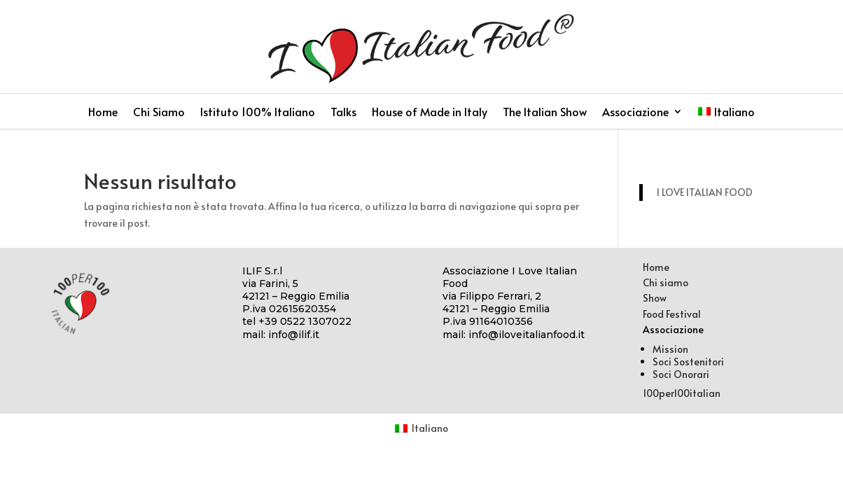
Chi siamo (666, 282)
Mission (670, 349)
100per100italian (682, 393)
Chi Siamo (159, 113)
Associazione (635, 113)
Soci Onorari (681, 374)
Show (655, 298)
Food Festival (672, 314)
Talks (343, 113)
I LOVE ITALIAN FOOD (705, 192)
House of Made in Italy (430, 113)
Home (103, 113)
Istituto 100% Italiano (258, 113)
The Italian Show (545, 113)
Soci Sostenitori (688, 362)
